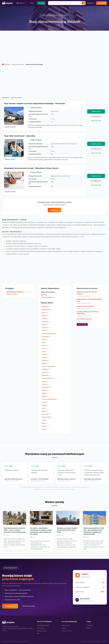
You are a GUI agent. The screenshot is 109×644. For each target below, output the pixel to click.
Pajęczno (46, 363)
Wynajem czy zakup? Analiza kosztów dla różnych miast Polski (67, 530)
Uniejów (45, 405)
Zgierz (45, 423)
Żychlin (45, 429)
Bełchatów (46, 307)
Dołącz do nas (66, 625)
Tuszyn (45, 402)
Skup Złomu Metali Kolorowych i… (14, 479)
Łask (44, 342)
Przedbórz (46, 372)
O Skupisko (90, 625)
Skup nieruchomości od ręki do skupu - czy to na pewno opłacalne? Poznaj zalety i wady (15, 530)
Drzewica (46, 319)
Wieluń (45, 411)
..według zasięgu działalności (15, 292)
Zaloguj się (90, 3)
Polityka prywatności (95, 641)
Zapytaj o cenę (96, 111)
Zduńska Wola (47, 417)
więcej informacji (96, 121)
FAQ (38, 633)
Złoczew (45, 426)
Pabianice (46, 360)
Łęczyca (45, 345)
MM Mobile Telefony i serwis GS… (67, 479)
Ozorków (45, 357)
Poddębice (46, 369)
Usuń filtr (44, 295)
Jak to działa (41, 628)
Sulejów (45, 393)
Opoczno (45, 354)
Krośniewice (46, 336)
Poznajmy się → (10, 606)
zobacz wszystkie (82, 324)
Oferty (32, 3)
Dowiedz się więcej (29, 606)
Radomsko (46, 375)
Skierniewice (47, 387)
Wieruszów (46, 414)
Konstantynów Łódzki (49, 333)
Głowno (45, 325)
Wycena (41, 3)
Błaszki (45, 313)
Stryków (45, 390)
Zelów (45, 420)
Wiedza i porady (42, 631)
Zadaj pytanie (96, 116)
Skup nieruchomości (18, 64)
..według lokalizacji (12, 294)
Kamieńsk (46, 328)
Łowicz (45, 348)
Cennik (64, 628)
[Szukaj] (83, 3)
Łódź (44, 351)
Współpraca (101, 3)
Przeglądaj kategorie (43, 625)
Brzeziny (45, 316)
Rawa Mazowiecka (48, 378)
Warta (45, 408)
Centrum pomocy (67, 631)
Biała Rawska (47, 310)
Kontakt (89, 628)
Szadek (45, 396)
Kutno (45, 339)
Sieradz (45, 384)
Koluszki (45, 330)
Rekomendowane (17, 98)
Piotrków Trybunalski (49, 366)
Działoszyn (46, 322)
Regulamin (84, 641)
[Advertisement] (54, 48)
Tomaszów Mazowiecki (50, 399)
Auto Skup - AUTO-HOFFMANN (40, 479)
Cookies (105, 641)
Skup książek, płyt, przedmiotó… (93, 479)
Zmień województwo (47, 297)
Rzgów (45, 381)
